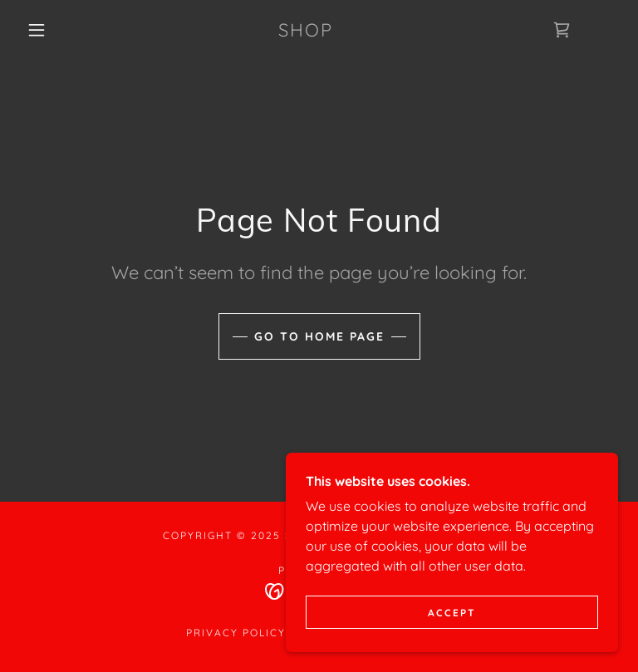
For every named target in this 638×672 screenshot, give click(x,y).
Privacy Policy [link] (236, 633)
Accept (452, 635)
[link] (306, 32)
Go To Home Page (319, 336)
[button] (37, 30)
